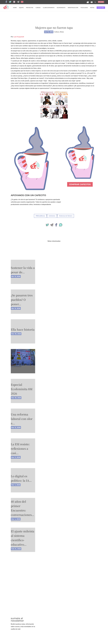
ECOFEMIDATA (61, 8)
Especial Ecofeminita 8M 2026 (22, 389)
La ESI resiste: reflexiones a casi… (20, 449)
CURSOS (38, 8)
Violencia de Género (66, 216)
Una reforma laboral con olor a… (22, 419)
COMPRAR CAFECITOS (80, 184)
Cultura (57, 32)
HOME (15, 8)
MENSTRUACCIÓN (73, 8)
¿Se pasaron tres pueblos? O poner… (22, 300)
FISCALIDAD (84, 8)
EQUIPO (21, 8)
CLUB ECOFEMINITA (49, 8)
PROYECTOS (30, 8)
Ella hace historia (23, 329)
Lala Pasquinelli (19, 37)
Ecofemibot (101, 8)
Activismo (52, 216)
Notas (62, 32)
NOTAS (92, 8)
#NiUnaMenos (40, 216)
